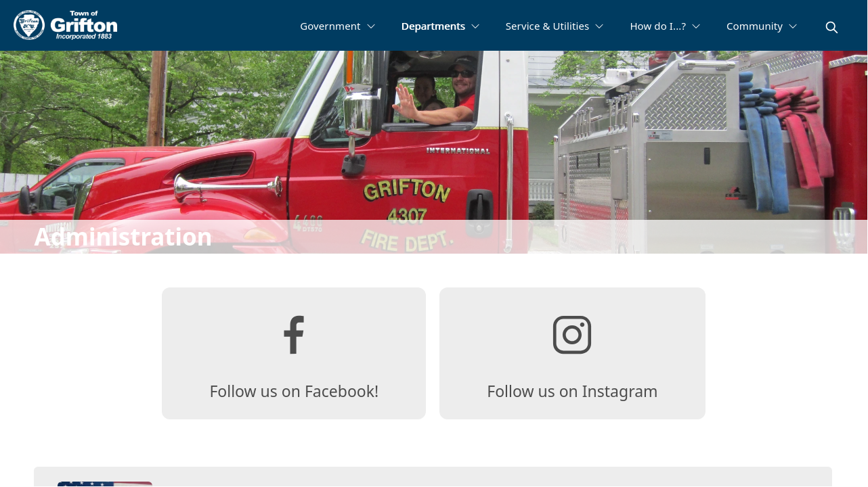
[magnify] (832, 27)
